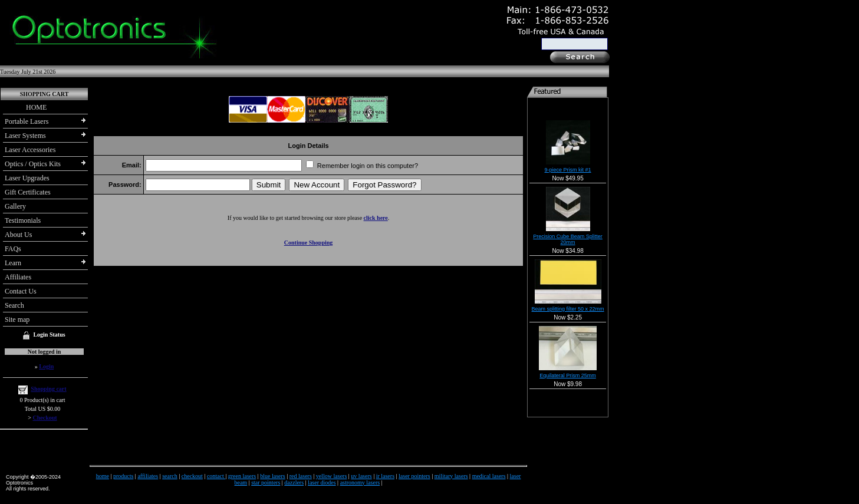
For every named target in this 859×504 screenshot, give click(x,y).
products (123, 476)
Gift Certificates (28, 192)
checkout (192, 476)
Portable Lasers (27, 121)
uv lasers (361, 476)
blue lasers (273, 476)
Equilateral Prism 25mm (568, 375)
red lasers (301, 476)
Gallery (15, 206)
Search (14, 305)
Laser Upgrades (27, 178)
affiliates (148, 476)
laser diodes (322, 482)
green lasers (242, 476)
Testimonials (23, 220)
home (103, 476)
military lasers (451, 476)
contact (216, 476)
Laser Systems (25, 136)
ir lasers (385, 476)
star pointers (266, 482)
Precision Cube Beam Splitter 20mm (568, 239)
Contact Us (21, 291)
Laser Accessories (30, 150)
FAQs (13, 249)
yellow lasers (332, 476)
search (170, 476)
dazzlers (294, 482)
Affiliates (18, 277)
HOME (26, 107)
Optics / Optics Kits (33, 164)
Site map (17, 319)
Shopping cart (48, 389)
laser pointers (414, 476)
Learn (13, 263)
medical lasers (489, 476)
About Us (18, 235)
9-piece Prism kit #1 (568, 170)
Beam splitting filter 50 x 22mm (568, 309)
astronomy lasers (360, 482)
